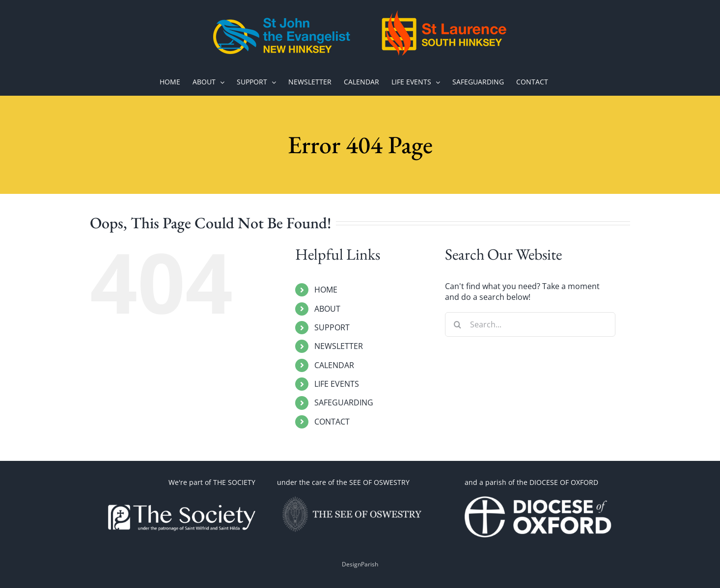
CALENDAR (334, 365)
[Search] (457, 324)
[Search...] (530, 324)
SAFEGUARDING (344, 402)
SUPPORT (332, 327)
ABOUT (327, 309)
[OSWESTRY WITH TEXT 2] (351, 497)
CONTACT (332, 422)
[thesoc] (182, 497)
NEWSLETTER (339, 346)
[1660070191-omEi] (538, 497)
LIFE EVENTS (337, 384)
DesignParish (360, 564)
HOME (326, 290)
